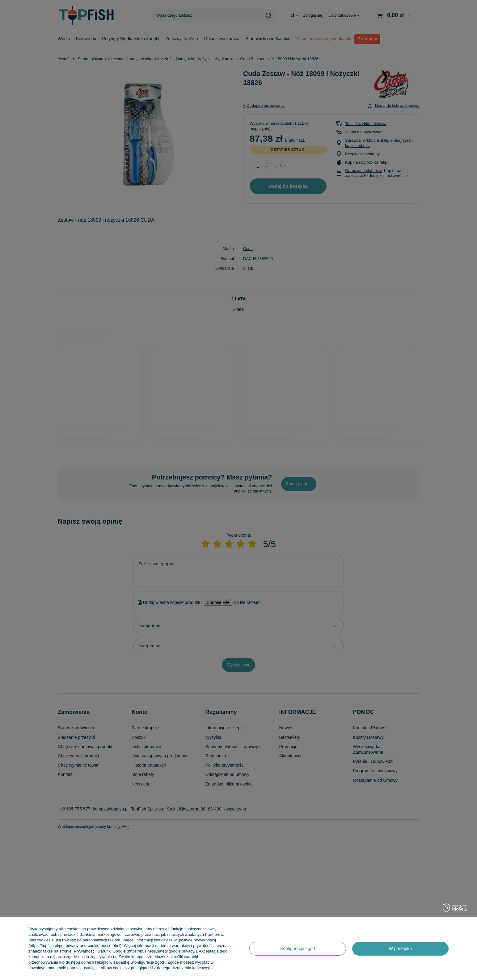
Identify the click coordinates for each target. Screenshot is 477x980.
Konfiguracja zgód (298, 949)
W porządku (400, 949)
